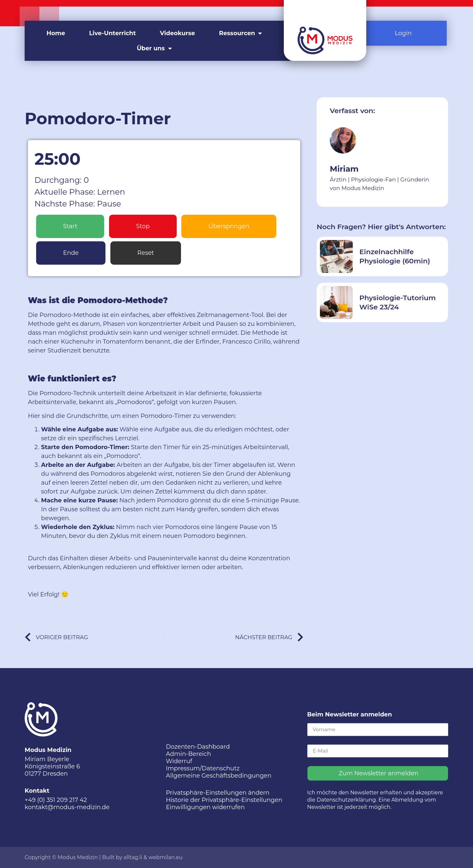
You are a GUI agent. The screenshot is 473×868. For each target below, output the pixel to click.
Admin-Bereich (188, 754)
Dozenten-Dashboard (198, 747)
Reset (146, 253)
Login (403, 33)
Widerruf (179, 761)
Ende (71, 253)
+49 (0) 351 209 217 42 (56, 800)
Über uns (154, 48)
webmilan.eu (166, 857)
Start (70, 226)
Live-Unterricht (112, 33)
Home (56, 33)
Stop (143, 226)
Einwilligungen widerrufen (205, 807)
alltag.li (133, 857)
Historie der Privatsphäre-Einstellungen (224, 800)
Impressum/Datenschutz (203, 768)
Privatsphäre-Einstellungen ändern (218, 793)
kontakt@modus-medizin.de (67, 807)
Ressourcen (241, 33)
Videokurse (178, 33)
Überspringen (229, 226)
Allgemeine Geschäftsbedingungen (219, 776)
